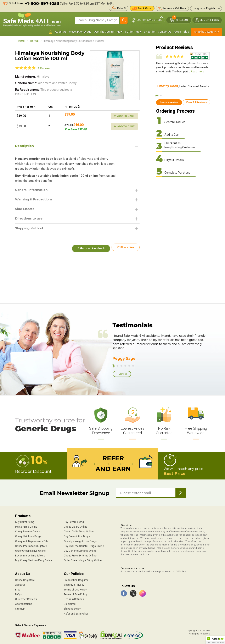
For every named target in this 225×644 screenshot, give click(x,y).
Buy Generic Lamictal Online (80, 550)
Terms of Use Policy (75, 589)
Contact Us (165, 32)
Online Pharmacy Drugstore (31, 545)
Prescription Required (76, 579)
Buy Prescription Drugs (77, 536)
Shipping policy (72, 608)
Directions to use (30, 220)
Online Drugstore (25, 579)
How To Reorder (146, 32)
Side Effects (25, 210)
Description (25, 146)
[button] (215, 640)
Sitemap (20, 608)
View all (123, 374)
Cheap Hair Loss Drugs (28, 536)
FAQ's (177, 32)
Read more (198, 71)
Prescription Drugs (80, 32)
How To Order (125, 32)
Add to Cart (124, 116)
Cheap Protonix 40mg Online (80, 555)
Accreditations (24, 603)
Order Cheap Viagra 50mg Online (83, 560)
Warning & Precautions (35, 200)
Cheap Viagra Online (76, 526)
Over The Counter (104, 32)
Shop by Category (205, 32)
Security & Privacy (74, 584)
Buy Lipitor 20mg (25, 521)
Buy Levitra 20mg (74, 521)
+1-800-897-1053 (42, 4)
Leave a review (169, 102)
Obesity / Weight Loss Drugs (80, 540)
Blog (186, 32)
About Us (61, 32)
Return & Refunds (74, 599)
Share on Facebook (89, 249)
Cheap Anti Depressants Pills (32, 540)
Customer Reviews (26, 599)
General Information (33, 190)
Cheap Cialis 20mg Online (79, 531)
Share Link (126, 249)
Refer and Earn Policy (76, 613)
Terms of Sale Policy (75, 594)
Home (21, 41)
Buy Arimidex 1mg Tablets (30, 555)
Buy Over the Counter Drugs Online (84, 545)
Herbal (34, 41)
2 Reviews (44, 68)
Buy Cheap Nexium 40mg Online (34, 560)
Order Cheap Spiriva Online (30, 550)
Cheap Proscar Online (28, 531)
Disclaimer (70, 603)
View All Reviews (196, 102)
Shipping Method (30, 230)
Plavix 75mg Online (26, 526)
